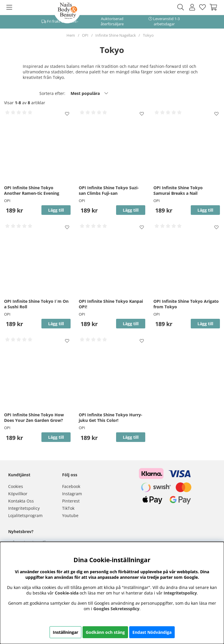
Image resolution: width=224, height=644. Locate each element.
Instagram (72, 494)
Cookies (16, 486)
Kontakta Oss (21, 501)
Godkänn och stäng (105, 632)
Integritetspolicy (24, 508)
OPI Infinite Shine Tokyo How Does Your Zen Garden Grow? (34, 417)
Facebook (71, 486)
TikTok (68, 508)
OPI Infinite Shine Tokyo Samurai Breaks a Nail (178, 190)
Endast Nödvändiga (152, 632)
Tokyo (148, 35)
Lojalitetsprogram (25, 515)
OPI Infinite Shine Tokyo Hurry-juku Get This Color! (111, 417)
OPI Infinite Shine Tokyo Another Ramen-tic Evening (32, 190)
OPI (85, 35)
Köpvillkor (18, 494)
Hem (71, 35)
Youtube (70, 515)
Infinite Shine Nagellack (116, 35)
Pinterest (71, 501)
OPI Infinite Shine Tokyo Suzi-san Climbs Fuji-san (109, 190)
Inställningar (65, 632)
